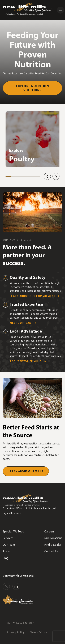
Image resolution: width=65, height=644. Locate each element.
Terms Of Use (39, 632)
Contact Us (51, 551)
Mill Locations (53, 538)
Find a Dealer (53, 545)
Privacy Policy (16, 632)
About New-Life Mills (26, 361)
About (7, 551)
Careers (49, 531)
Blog (6, 558)
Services (8, 538)
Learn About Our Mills (26, 471)
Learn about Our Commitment (32, 296)
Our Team (9, 545)
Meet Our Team (21, 323)
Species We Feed (14, 531)
